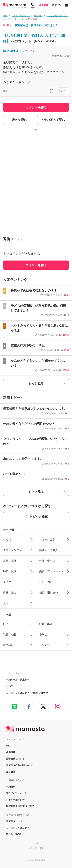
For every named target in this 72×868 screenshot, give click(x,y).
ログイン (57, 5)
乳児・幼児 (10, 635)
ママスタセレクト (15, 821)
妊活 (6, 624)
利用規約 (11, 787)
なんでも (8, 539)
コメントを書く (36, 265)
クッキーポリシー (15, 800)
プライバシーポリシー (18, 793)
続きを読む (19, 120)
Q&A (9, 746)
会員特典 (11, 752)
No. (10, 51)
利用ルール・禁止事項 (18, 680)
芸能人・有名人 (49, 550)
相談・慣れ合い (49, 593)
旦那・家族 (10, 561)
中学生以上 (10, 645)
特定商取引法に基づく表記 (20, 806)
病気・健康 (10, 571)
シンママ (45, 645)
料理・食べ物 (47, 561)
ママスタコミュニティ (18, 828)
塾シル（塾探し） (15, 834)
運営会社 (11, 772)
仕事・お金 (46, 582)
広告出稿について (15, 759)
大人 (6, 603)
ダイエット (10, 582)
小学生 (43, 635)
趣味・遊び (10, 593)
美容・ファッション (51, 571)
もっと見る (36, 383)
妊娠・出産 (46, 624)
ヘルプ (10, 686)
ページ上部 (36, 848)
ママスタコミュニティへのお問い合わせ (27, 693)
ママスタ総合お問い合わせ (20, 765)
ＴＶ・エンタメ (12, 550)
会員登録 (44, 5)
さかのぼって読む (53, 120)
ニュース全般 (47, 539)
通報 (5, 91)
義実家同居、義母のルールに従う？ (36, 25)
